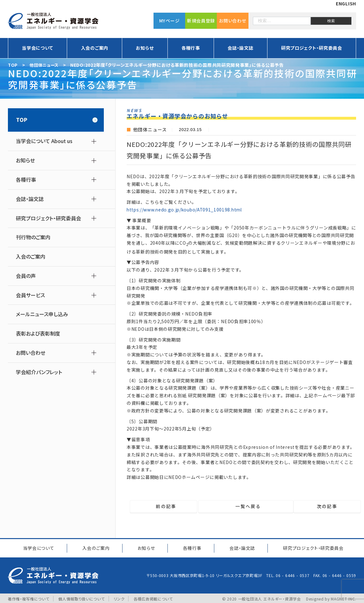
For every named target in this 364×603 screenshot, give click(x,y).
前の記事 (164, 506)
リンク (119, 597)
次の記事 (329, 506)
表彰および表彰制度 (38, 333)
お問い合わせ (232, 21)
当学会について (38, 48)
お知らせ (145, 48)
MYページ (169, 21)
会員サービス (30, 295)
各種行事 (191, 48)
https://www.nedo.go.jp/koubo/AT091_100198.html (186, 210)
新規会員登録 (201, 21)
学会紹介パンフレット (39, 372)
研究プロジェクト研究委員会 (312, 547)
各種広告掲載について (153, 597)
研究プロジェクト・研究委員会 (312, 48)
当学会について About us (44, 141)
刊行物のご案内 (33, 237)
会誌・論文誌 (240, 48)
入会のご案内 (95, 48)
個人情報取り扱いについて (81, 597)
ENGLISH (346, 3)
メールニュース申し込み (42, 314)
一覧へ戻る (245, 506)
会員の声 (26, 276)
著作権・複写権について (29, 597)
